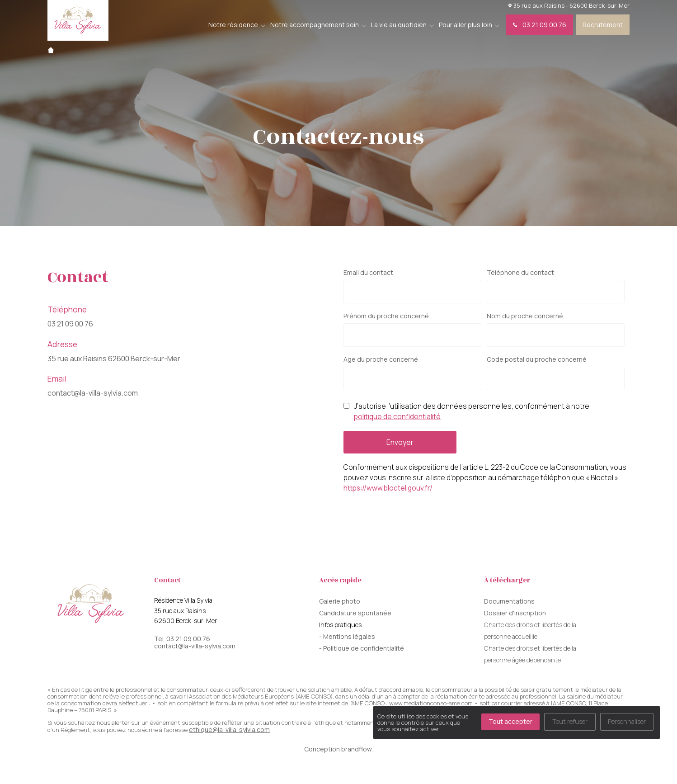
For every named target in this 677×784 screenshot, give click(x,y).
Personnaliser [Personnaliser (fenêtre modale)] (627, 721)
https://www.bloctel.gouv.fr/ (388, 488)
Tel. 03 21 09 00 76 (182, 639)
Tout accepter (510, 721)
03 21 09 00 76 (540, 25)
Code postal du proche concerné (537, 359)
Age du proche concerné (381, 359)
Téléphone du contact (520, 273)
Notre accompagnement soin (315, 25)
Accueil (51, 50)
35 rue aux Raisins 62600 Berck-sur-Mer (114, 359)
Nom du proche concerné (525, 316)
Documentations (509, 601)
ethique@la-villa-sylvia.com (229, 730)
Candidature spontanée (355, 613)
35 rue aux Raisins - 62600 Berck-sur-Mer (569, 5)
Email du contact (368, 273)
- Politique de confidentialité (362, 648)
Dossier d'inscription (515, 613)
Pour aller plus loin (465, 25)
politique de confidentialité (397, 417)
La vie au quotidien (399, 25)
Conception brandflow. (338, 749)
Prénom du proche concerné (386, 316)
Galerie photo (340, 601)
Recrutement (603, 25)
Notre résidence (233, 25)
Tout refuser (570, 721)
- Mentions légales (347, 636)
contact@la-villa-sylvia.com (93, 393)
